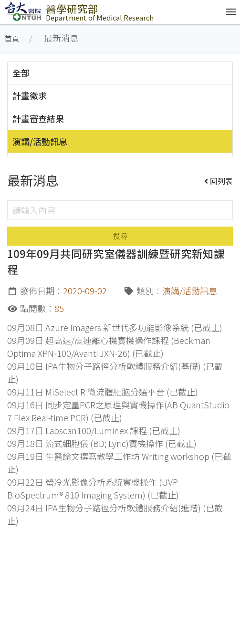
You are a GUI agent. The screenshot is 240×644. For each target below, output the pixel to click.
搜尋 (120, 236)
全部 (21, 73)
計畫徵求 (30, 95)
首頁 (12, 38)
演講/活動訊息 (40, 141)
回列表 (219, 181)
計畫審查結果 (38, 118)
